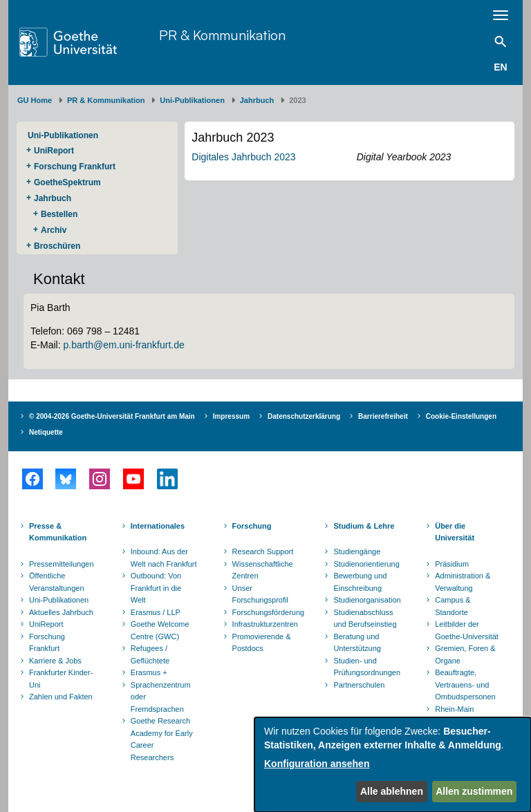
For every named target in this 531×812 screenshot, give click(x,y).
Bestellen (59, 214)
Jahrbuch (257, 100)
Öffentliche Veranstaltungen (57, 582)
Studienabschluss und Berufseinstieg (365, 619)
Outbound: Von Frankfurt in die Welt (156, 588)
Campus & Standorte (453, 606)
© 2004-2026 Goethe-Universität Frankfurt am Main (112, 416)
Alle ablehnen (392, 791)
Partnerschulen (359, 685)
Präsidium (452, 564)
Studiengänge (357, 551)
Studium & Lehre (364, 526)
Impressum (231, 416)
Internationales (158, 526)
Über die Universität (455, 532)
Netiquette (46, 432)
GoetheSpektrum (67, 182)
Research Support (263, 551)
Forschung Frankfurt (75, 167)
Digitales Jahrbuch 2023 (243, 157)
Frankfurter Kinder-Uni (61, 679)
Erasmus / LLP (156, 612)
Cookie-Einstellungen (461, 416)
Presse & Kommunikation (58, 532)
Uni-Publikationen (192, 100)
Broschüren (57, 246)
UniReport (54, 151)
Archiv (54, 230)
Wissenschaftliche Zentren (263, 570)
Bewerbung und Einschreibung (360, 582)
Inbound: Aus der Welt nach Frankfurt (164, 558)
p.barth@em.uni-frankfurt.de (123, 345)
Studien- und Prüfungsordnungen (367, 667)
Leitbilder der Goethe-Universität (467, 630)
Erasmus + (149, 672)
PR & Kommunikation (222, 35)
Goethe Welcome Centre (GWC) (160, 630)
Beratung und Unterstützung (357, 643)
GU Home (35, 100)
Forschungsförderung (267, 612)
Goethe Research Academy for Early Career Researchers (162, 739)
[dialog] (393, 765)
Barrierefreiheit (383, 416)
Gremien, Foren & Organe (465, 654)
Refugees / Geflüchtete (150, 654)
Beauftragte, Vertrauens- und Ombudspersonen (465, 684)
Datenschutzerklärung (304, 416)
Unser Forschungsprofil (260, 594)
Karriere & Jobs (55, 661)
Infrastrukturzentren (265, 624)
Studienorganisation (367, 600)
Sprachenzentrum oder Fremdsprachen (161, 697)
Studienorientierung (366, 564)
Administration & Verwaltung (463, 582)
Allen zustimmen (474, 791)
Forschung (252, 526)
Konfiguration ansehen (317, 764)
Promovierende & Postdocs (262, 643)
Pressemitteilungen (62, 564)
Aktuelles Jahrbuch (61, 612)
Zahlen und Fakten (61, 697)
